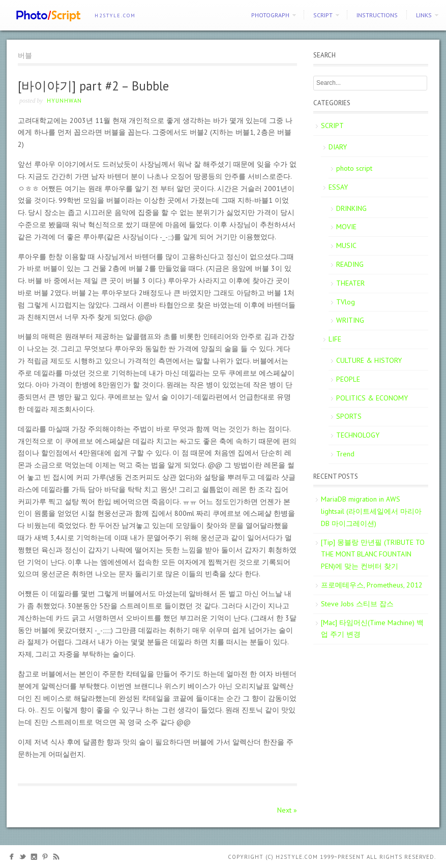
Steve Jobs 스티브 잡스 (357, 604)
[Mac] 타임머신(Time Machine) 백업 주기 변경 (372, 629)
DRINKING (351, 208)
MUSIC (346, 245)
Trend (345, 454)
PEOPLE (348, 379)
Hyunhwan (64, 101)
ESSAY (338, 187)
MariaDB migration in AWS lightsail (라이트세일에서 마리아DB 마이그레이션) (371, 511)
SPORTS (349, 416)
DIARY (338, 147)
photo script (354, 168)
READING (350, 264)
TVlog (346, 302)
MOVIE (346, 227)
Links (424, 15)
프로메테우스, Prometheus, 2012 (372, 585)
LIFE (335, 339)
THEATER (350, 283)
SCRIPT (323, 15)
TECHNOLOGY (358, 435)
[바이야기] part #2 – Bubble (93, 86)
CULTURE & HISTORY (369, 360)
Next (287, 810)
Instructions (377, 15)
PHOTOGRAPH (270, 15)
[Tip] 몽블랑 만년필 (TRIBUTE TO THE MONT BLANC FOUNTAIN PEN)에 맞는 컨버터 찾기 (373, 554)
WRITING (350, 320)
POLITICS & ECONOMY (372, 398)
